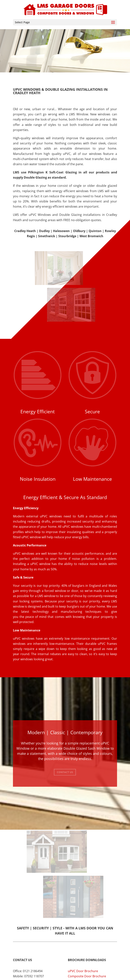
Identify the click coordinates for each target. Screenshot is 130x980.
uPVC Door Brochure (83, 971)
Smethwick (47, 236)
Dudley (44, 231)
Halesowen (61, 231)
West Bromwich (91, 236)
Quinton (95, 231)
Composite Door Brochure (87, 976)
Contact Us (65, 772)
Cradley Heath (25, 231)
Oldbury (79, 231)
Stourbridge (67, 236)
